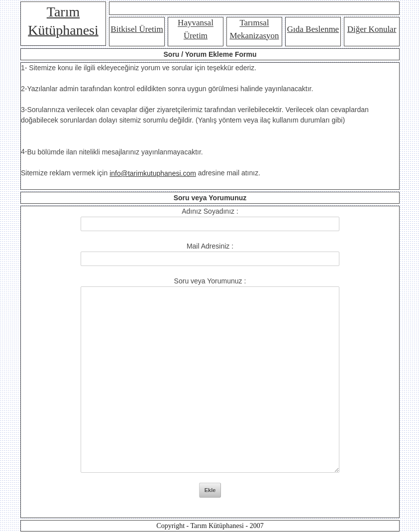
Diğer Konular (372, 29)
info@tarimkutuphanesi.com (153, 173)
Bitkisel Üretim (137, 29)
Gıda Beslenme (313, 29)
